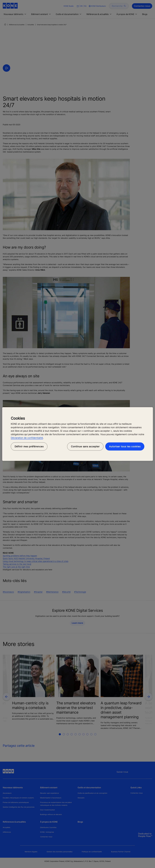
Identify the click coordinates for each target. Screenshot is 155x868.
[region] (78, 434)
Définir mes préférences (29, 446)
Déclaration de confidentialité (27, 438)
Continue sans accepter (85, 446)
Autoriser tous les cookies (125, 446)
